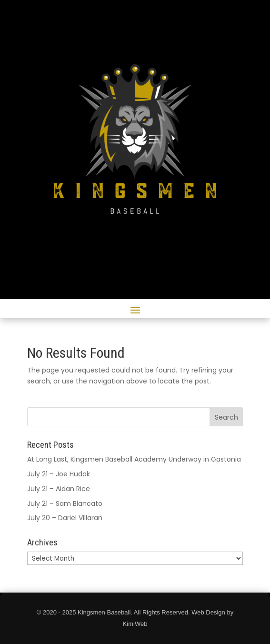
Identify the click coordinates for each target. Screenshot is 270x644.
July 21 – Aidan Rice (59, 489)
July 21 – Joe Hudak (59, 474)
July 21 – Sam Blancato (65, 503)
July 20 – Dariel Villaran (65, 518)
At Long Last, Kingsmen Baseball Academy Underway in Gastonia (134, 459)
